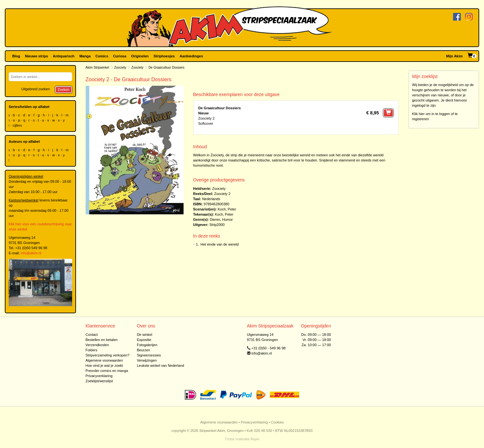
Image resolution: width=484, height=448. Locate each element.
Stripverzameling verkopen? (108, 355)
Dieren (215, 219)
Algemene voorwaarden (104, 360)
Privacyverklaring (99, 376)
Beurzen (143, 350)
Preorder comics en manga (107, 371)
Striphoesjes (164, 56)
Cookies (278, 422)
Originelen (140, 56)
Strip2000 (217, 225)
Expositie (144, 340)
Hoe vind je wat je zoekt (104, 365)
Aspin (255, 439)
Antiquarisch (64, 56)
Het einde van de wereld (220, 244)
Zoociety (120, 68)
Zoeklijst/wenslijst (99, 381)
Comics (102, 56)
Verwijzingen (147, 360)
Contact (92, 335)
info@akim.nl (31, 253)
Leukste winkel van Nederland (161, 365)
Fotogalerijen (147, 345)
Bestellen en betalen (102, 340)
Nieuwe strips (37, 56)
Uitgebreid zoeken (36, 89)
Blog (16, 56)
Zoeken (64, 90)
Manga (85, 56)
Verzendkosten (97, 345)
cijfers (18, 125)
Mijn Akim (454, 56)
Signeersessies (149, 355)
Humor (228, 219)
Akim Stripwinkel (97, 68)
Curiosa (120, 56)
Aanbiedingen (191, 56)
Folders (92, 350)
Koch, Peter (227, 209)
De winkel (145, 335)
